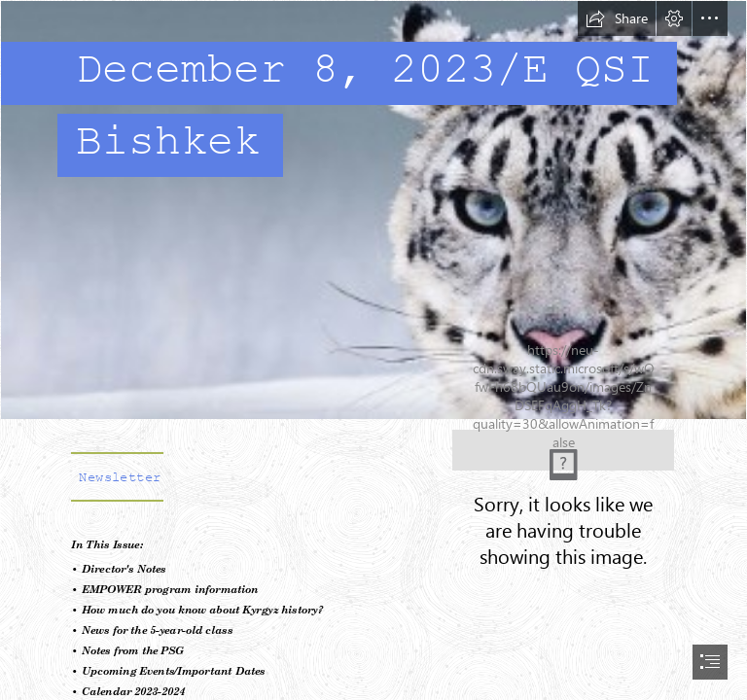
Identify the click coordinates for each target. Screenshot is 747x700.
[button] (617, 18)
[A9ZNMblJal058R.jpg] (373, 210)
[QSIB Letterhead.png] (563, 450)
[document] (373, 350)
